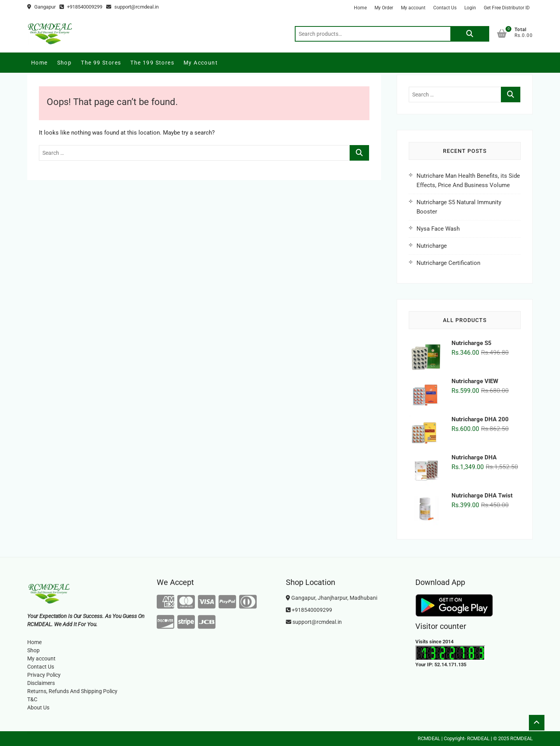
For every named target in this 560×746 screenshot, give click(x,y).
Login (470, 8)
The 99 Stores (101, 63)
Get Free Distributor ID (507, 8)
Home (360, 8)
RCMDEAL (429, 738)
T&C (32, 699)
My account (413, 8)
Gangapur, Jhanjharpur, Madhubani (332, 598)
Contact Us (445, 8)
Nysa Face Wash (438, 229)
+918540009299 (81, 7)
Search (470, 34)
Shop (65, 63)
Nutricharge (432, 246)
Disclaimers (41, 683)
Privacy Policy (44, 675)
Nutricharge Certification (448, 263)
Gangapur (41, 7)
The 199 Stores (152, 63)
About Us (38, 707)
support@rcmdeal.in (132, 7)
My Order (384, 8)
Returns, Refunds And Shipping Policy (72, 691)
